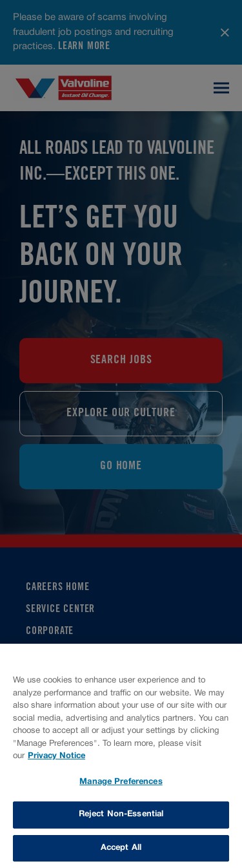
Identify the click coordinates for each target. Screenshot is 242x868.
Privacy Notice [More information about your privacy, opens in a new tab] (56, 757)
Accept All (121, 849)
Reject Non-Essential (121, 815)
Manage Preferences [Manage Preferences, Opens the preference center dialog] (121, 783)
